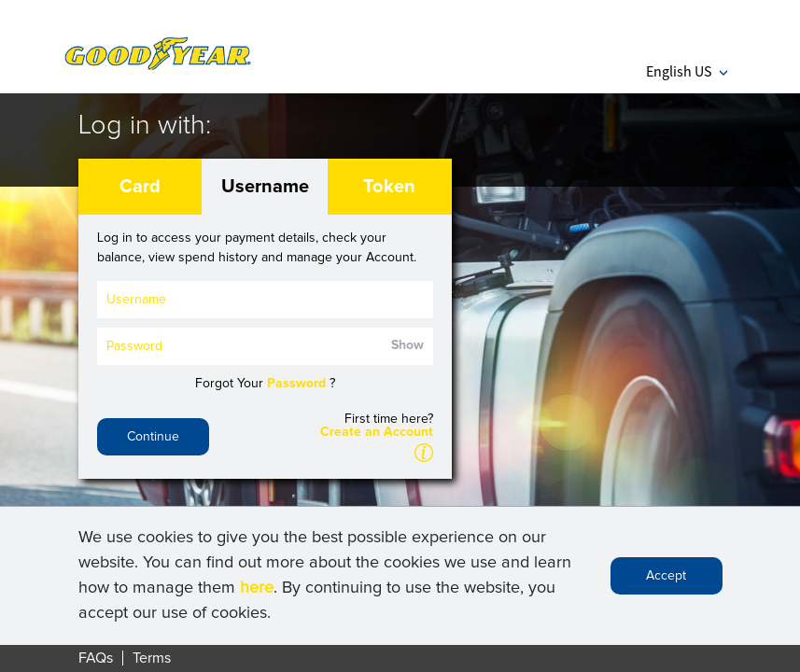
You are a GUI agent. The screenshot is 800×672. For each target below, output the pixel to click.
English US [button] (687, 71)
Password (296, 384)
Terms (152, 658)
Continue (153, 437)
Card (140, 187)
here (257, 593)
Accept (666, 581)
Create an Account (377, 432)
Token (389, 187)
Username (265, 187)
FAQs (96, 658)
